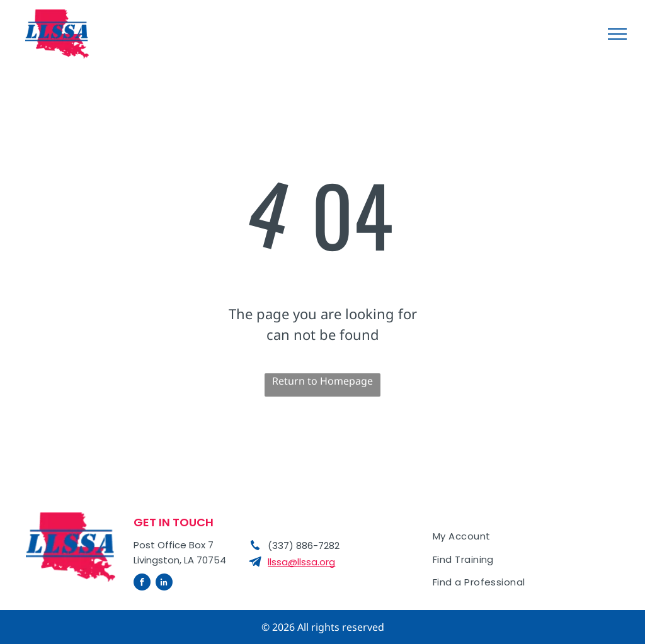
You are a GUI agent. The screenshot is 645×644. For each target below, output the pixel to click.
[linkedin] (164, 584)
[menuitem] (524, 537)
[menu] (617, 34)
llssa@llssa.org (301, 562)
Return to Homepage (322, 381)
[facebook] (142, 584)
